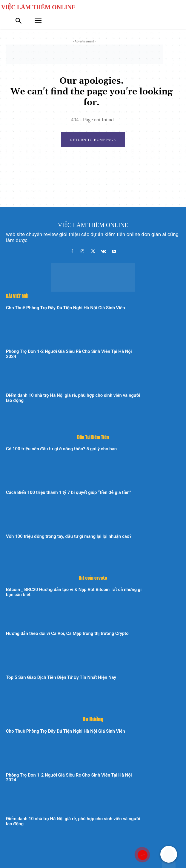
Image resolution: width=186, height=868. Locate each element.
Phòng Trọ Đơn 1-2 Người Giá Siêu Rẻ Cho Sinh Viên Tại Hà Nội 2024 (69, 354)
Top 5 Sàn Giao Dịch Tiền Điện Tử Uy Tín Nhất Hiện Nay (61, 677)
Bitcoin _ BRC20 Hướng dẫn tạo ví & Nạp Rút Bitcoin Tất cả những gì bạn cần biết (74, 592)
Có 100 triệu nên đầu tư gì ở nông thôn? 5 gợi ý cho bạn (61, 449)
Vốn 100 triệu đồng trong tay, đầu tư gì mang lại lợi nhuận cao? (69, 536)
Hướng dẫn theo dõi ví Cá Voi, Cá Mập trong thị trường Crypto (67, 633)
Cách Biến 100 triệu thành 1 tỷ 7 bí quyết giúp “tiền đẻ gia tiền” (69, 492)
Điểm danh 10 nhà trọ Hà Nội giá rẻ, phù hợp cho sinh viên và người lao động (73, 398)
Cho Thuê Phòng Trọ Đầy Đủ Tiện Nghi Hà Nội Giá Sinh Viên (66, 308)
